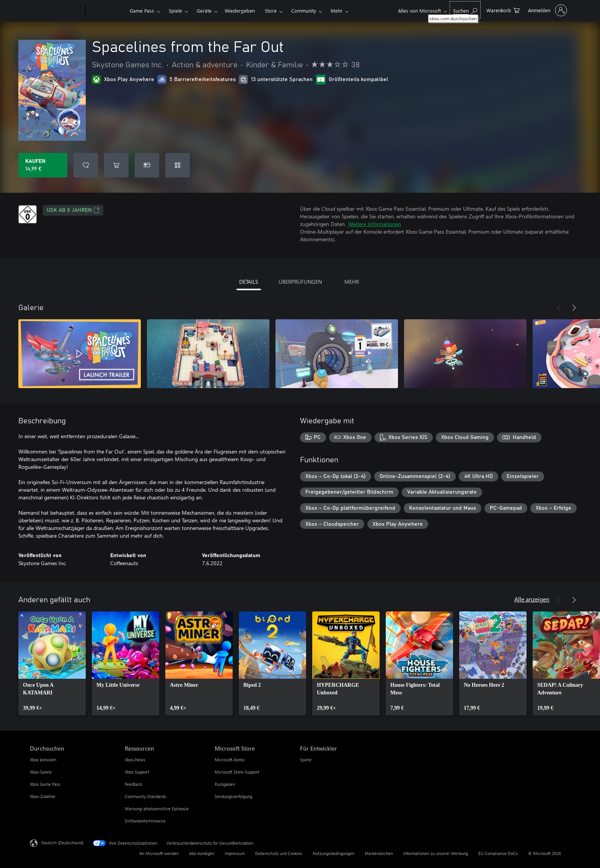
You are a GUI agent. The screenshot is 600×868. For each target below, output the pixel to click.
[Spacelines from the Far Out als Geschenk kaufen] (147, 165)
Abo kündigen (202, 853)
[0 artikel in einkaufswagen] (503, 10)
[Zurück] (559, 308)
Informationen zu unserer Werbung (436, 853)
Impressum (235, 853)
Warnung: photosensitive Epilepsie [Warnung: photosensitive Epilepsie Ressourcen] (157, 809)
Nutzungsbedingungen (333, 853)
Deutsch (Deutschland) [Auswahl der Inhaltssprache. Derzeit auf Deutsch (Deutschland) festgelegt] (62, 843)
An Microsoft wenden (159, 853)
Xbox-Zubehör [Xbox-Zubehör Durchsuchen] (43, 796)
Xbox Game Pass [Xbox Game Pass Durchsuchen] (45, 784)
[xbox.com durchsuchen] (465, 10)
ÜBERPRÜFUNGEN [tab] (300, 282)
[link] (52, 663)
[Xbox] (107, 11)
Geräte (204, 11)
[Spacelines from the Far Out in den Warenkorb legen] (116, 165)
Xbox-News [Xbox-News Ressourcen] (135, 760)
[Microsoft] (56, 11)
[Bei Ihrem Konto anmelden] (547, 10)
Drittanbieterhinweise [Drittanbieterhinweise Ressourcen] (145, 821)
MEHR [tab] (352, 282)
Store (271, 11)
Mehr (337, 11)
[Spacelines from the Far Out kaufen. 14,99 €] (43, 165)
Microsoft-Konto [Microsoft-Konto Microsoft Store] (230, 760)
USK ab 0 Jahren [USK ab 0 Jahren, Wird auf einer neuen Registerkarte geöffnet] (73, 210)
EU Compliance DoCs (498, 853)
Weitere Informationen (375, 224)
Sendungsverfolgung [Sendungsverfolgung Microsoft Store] (233, 796)
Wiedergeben (240, 11)
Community (304, 11)
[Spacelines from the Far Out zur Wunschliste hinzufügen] (86, 165)
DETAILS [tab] (249, 282)
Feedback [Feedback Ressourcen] (133, 784)
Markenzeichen (379, 853)
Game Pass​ (142, 11)
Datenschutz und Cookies (279, 853)
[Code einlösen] (178, 165)
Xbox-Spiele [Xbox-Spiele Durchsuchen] (41, 772)
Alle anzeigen (532, 599)
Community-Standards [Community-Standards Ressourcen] (145, 796)
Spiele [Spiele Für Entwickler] (306, 760)
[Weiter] (574, 308)
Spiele (175, 11)
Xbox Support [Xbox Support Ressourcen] (137, 772)
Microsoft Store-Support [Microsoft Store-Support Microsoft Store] (237, 772)
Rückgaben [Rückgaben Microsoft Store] (225, 784)
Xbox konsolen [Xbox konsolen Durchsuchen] (43, 760)
